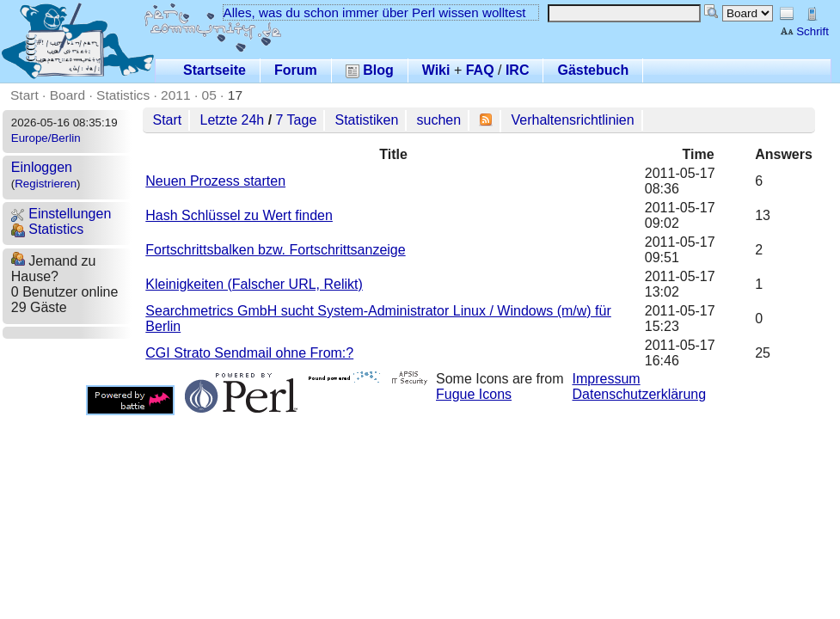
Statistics (123, 95)
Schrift (804, 31)
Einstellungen (61, 214)
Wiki (436, 70)
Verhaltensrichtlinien (572, 120)
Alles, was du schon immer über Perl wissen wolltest (375, 12)
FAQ (480, 70)
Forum (296, 70)
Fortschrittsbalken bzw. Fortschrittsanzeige (275, 250)
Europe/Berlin (46, 138)
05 (209, 95)
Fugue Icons (474, 394)
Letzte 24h (232, 120)
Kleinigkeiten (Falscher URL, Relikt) (254, 284)
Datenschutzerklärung (640, 394)
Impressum (607, 379)
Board (67, 95)
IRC (518, 70)
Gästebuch (593, 70)
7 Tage (297, 120)
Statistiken (367, 120)
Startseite (215, 70)
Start (25, 95)
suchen (439, 120)
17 (235, 95)
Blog (370, 70)
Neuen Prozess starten (215, 181)
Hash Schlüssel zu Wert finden (239, 215)
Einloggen (42, 167)
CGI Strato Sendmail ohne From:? (249, 353)
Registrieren (46, 184)
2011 (176, 95)
